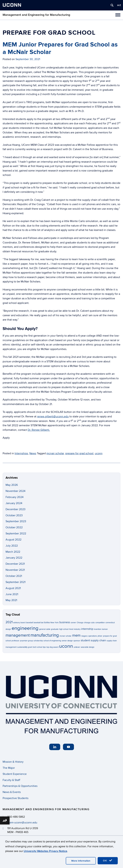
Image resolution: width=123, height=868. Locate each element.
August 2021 (13, 588)
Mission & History (13, 762)
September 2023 (16, 521)
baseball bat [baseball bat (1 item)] (39, 623)
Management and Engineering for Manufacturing (36, 15)
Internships (21, 453)
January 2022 (14, 558)
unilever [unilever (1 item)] (77, 647)
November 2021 (15, 570)
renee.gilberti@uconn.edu (53, 417)
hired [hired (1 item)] (71, 629)
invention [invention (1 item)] (98, 629)
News (33, 453)
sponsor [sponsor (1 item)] (77, 641)
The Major (9, 768)
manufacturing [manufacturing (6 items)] (45, 635)
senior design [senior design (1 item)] (67, 641)
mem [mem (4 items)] (76, 635)
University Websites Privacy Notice (45, 851)
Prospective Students (15, 798)
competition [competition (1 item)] (100, 623)
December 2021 (15, 564)
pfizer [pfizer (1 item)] (100, 636)
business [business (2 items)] (65, 622)
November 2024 (15, 491)
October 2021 (14, 576)
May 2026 (12, 485)
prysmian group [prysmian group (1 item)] (26, 641)
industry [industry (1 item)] (77, 629)
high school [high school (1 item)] (64, 629)
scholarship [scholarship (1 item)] (38, 641)
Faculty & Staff (11, 780)
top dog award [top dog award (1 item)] (52, 647)
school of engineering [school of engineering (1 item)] (52, 641)
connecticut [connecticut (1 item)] (110, 623)
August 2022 (13, 540)
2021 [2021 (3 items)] (9, 622)
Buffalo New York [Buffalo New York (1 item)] (51, 623)
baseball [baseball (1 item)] (29, 623)
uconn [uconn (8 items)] (66, 646)
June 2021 (12, 594)
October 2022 (14, 527)
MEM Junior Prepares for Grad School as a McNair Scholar (60, 48)
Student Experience (15, 774)
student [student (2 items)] (85, 641)
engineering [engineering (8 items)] (25, 628)
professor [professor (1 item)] (15, 641)
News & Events (12, 792)
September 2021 (15, 582)
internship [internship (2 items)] (87, 629)
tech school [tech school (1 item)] (38, 647)
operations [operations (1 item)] (93, 636)
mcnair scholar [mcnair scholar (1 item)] (66, 636)
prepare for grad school (79, 453)
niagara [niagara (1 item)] (84, 636)
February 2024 (15, 497)
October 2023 (14, 515)
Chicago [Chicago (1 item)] (80, 623)
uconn (99, 453)
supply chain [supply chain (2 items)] (98, 641)
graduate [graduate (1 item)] (55, 629)
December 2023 (15, 509)
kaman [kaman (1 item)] (105, 629)
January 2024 (14, 503)
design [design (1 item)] (8, 629)
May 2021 (11, 600)
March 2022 (13, 552)
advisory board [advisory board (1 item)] (19, 623)
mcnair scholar (55, 453)
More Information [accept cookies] (81, 861)
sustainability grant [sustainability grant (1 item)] (25, 647)
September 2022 (16, 534)
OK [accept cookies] (108, 861)
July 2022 (12, 546)
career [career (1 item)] (73, 623)
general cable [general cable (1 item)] (45, 629)
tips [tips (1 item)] (44, 647)
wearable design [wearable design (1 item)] (88, 647)
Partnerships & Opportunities (20, 786)
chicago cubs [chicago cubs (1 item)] (89, 623)
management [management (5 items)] (18, 635)
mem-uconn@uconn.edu (22, 823)
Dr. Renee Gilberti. (39, 430)
